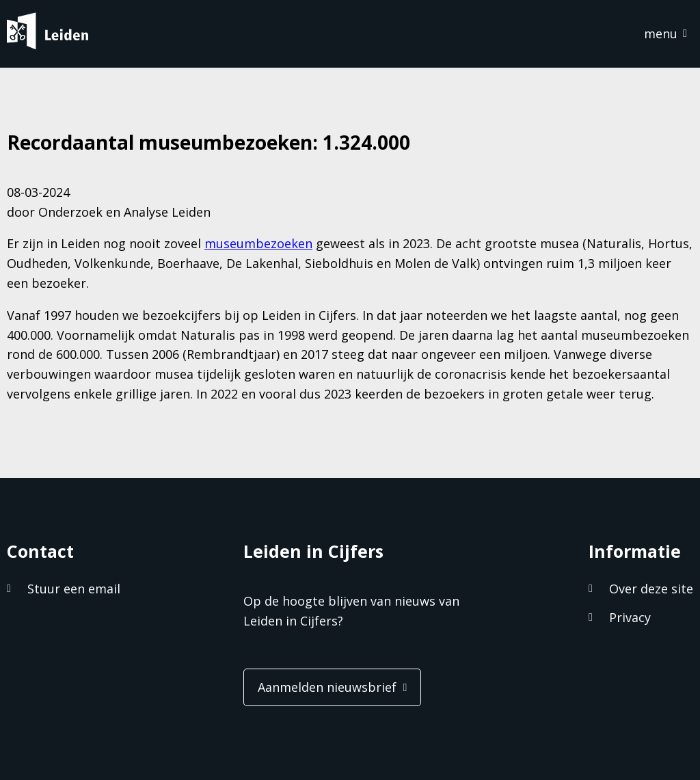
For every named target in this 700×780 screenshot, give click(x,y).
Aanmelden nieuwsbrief (327, 687)
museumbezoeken (258, 243)
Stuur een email (74, 589)
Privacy (630, 617)
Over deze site (651, 589)
